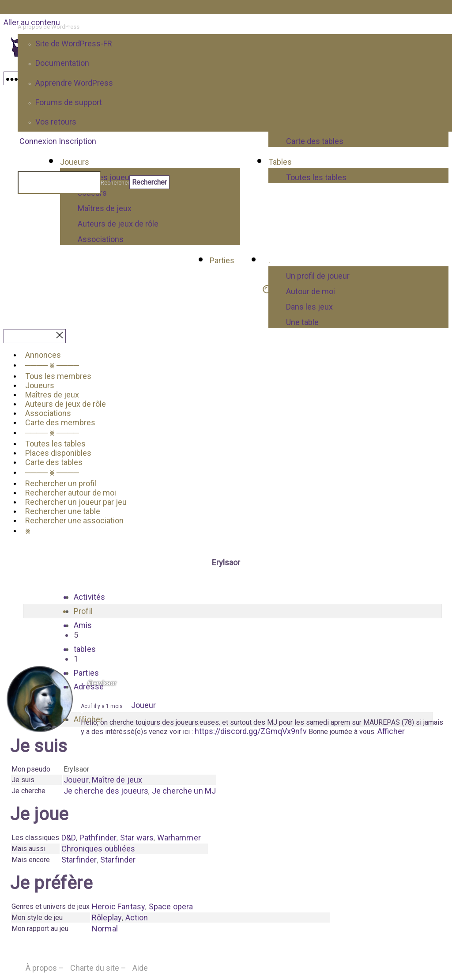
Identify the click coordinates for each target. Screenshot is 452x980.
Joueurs (40, 385)
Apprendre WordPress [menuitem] (74, 83)
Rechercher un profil (61, 483)
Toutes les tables (55, 444)
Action (137, 918)
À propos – (45, 968)
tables (233, 654)
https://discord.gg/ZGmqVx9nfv (251, 731)
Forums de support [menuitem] (69, 102)
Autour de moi (311, 291)
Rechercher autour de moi (71, 493)
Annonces (43, 355)
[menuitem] (235, 27)
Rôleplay (107, 918)
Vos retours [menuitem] (56, 122)
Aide (140, 968)
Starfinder (79, 860)
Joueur (143, 705)
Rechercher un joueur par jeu (76, 502)
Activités (89, 597)
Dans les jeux (309, 307)
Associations (101, 239)
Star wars (137, 838)
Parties (222, 260)
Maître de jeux (117, 780)
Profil (83, 611)
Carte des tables (54, 462)
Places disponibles (58, 453)
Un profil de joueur (318, 276)
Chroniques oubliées (98, 849)
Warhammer (179, 838)
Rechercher (115, 183)
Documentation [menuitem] (62, 63)
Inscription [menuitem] (77, 141)
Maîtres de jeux (105, 208)
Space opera (171, 906)
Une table (302, 322)
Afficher (391, 731)
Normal (105, 929)
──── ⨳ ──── (52, 365)
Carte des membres (60, 422)
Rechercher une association (74, 520)
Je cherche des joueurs (106, 791)
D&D (69, 838)
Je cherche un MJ (184, 791)
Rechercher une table (63, 511)
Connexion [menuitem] (38, 141)
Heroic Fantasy (119, 906)
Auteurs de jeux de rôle (118, 224)
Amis (233, 630)
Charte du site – (98, 968)
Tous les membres (58, 376)
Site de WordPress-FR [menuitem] (74, 44)
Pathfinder (98, 838)
